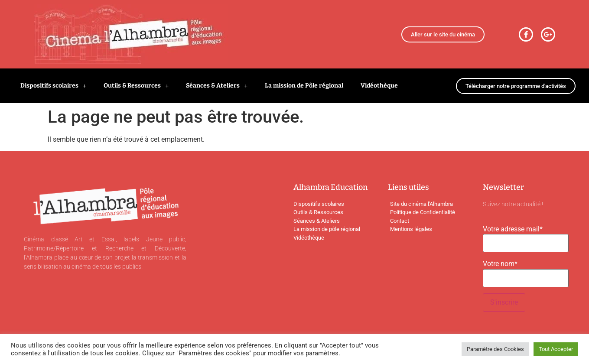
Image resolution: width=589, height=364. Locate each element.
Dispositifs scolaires (53, 86)
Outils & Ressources (136, 86)
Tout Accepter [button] (556, 349)
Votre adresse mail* (513, 229)
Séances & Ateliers (217, 86)
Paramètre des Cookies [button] (495, 349)
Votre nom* (500, 264)
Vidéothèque (379, 86)
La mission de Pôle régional (304, 86)
